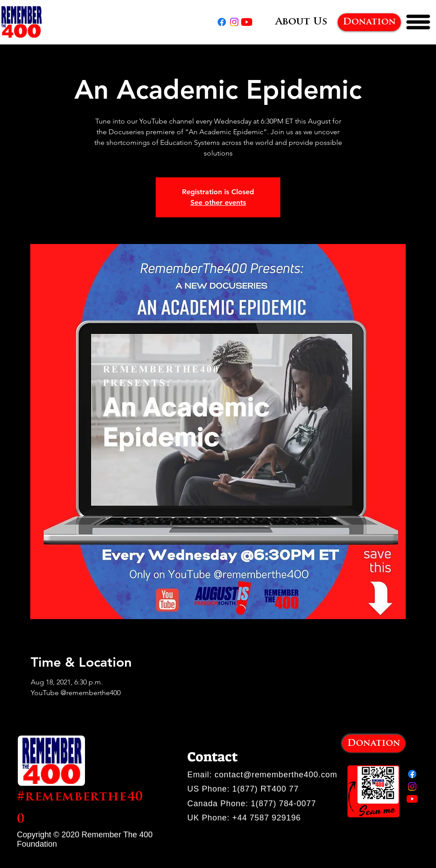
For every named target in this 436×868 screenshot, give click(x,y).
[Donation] (369, 22)
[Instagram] (234, 22)
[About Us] (301, 22)
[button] (418, 22)
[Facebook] (222, 22)
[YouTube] (247, 22)
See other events (218, 202)
